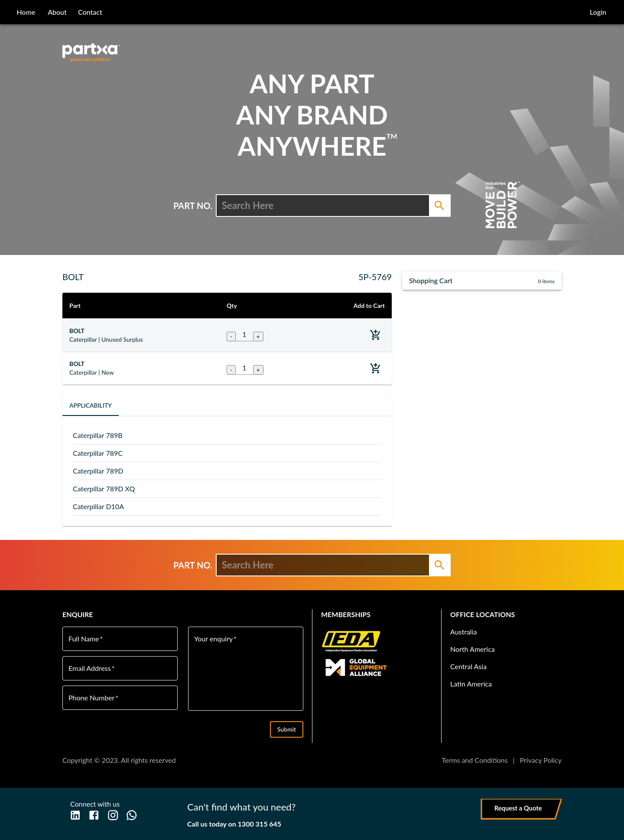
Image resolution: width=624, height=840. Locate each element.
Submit (287, 730)
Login (598, 12)
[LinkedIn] (75, 815)
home (26, 12)
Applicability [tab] (91, 405)
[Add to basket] (375, 335)
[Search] (439, 206)
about (57, 12)
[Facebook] (94, 815)
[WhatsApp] (132, 815)
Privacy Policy (541, 760)
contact (90, 12)
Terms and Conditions (474, 760)
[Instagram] (113, 815)
